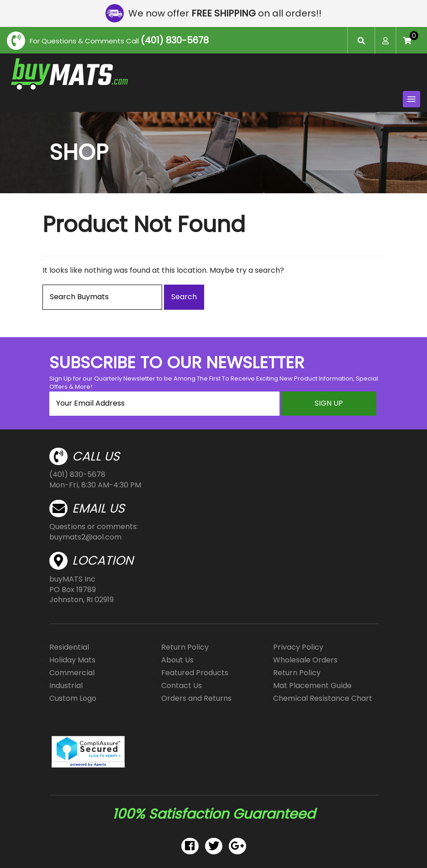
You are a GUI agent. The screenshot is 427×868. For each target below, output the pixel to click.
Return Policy (185, 647)
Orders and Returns (196, 698)
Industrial (66, 685)
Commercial (72, 673)
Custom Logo (73, 698)
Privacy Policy (298, 647)
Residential (69, 647)
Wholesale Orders (305, 660)
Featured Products (195, 673)
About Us (177, 660)
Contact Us (182, 685)
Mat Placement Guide (312, 685)
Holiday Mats (72, 660)
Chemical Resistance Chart (323, 698)
